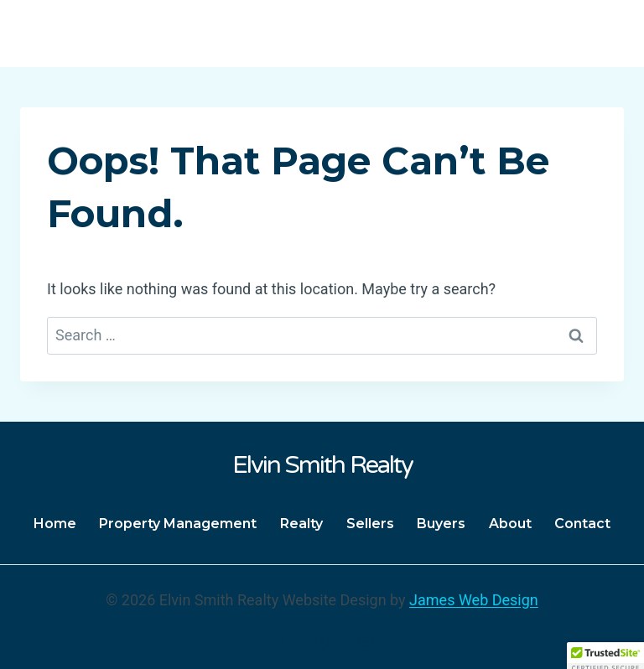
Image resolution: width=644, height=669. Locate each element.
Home (55, 524)
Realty (301, 524)
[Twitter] (322, 644)
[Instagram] (366, 644)
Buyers (441, 524)
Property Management (178, 524)
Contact (582, 524)
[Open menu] (604, 33)
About (510, 524)
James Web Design (474, 600)
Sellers (370, 524)
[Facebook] (279, 644)
